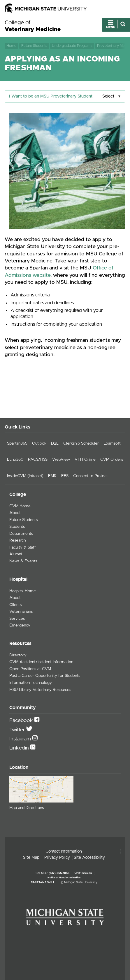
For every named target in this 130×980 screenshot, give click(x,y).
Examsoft (112, 443)
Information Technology (31, 683)
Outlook (39, 443)
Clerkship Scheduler (81, 443)
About (15, 513)
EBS (65, 476)
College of (33, 26)
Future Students (34, 46)
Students (17, 527)
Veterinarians (21, 612)
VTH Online (85, 460)
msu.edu (87, 873)
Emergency (20, 625)
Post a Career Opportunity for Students (45, 676)
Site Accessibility (89, 858)
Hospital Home (23, 591)
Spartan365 (17, 443)
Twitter (18, 730)
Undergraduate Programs (72, 46)
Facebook (22, 721)
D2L (55, 443)
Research (17, 540)
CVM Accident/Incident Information (41, 662)
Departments (21, 534)
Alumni (16, 554)
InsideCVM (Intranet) (25, 476)
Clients (15, 605)
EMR (52, 476)
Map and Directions (27, 808)
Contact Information (64, 851)
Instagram (21, 739)
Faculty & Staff (23, 547)
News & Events (23, 561)
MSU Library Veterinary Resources (40, 690)
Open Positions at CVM (30, 669)
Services (17, 619)
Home (11, 46)
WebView (61, 460)
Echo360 (15, 460)
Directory (18, 655)
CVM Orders (112, 460)
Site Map (31, 858)
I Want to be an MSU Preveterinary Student (51, 96)
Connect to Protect (91, 476)
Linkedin (20, 748)
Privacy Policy (57, 858)
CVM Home (20, 506)
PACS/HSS (38, 460)
